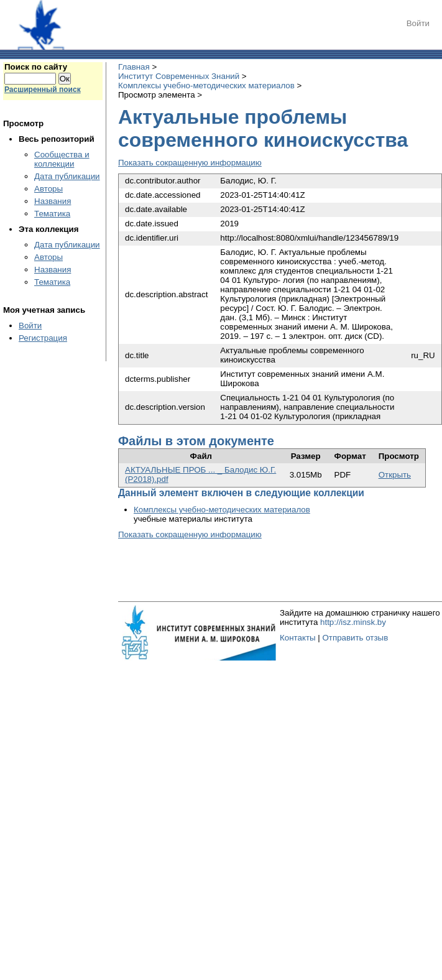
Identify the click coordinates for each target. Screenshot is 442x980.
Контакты (298, 638)
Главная (134, 67)
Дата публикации (67, 176)
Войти (418, 23)
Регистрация (43, 338)
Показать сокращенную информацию (190, 163)
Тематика (52, 214)
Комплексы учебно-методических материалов (206, 86)
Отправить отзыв (355, 638)
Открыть (395, 475)
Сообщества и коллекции (62, 159)
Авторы (48, 189)
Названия (53, 201)
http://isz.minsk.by (353, 622)
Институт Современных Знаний (179, 76)
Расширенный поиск (43, 90)
